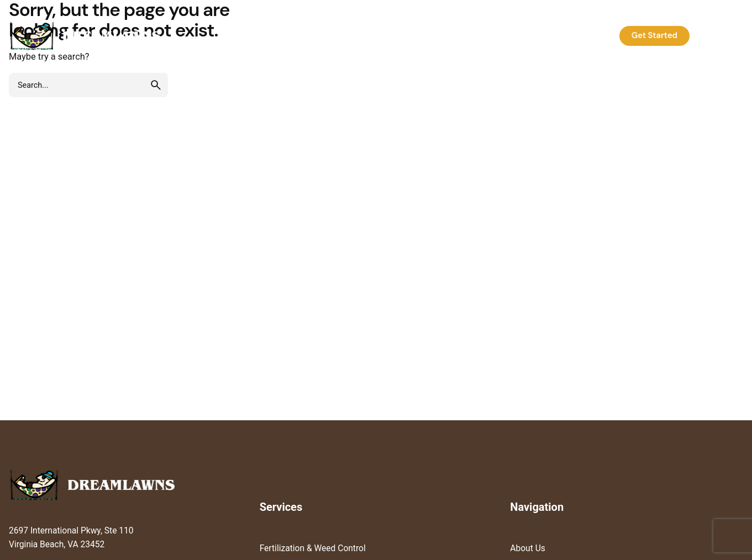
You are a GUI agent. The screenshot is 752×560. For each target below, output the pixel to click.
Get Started (654, 35)
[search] (156, 85)
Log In (720, 35)
